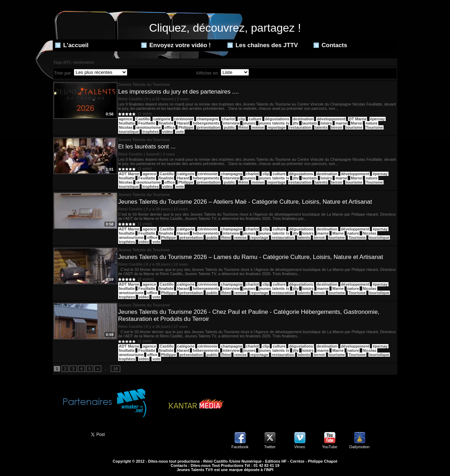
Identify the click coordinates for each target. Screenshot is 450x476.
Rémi (243, 127)
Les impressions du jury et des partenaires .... (178, 92)
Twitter (270, 447)
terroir (337, 127)
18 (115, 369)
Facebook (240, 447)
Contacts (330, 45)
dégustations (277, 119)
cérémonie (184, 119)
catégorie (162, 119)
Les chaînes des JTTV (263, 45)
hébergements (206, 123)
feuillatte (127, 123)
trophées (150, 132)
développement (331, 119)
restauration (300, 127)
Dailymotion (359, 447)
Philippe (186, 127)
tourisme (354, 127)
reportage (277, 127)
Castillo (143, 119)
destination (303, 119)
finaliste (166, 123)
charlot (228, 119)
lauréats (310, 123)
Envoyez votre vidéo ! (176, 45)
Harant (183, 123)
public (229, 127)
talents (321, 127)
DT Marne (358, 119)
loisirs (326, 123)
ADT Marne (129, 174)
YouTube (330, 447)
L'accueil (72, 45)
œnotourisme (148, 127)
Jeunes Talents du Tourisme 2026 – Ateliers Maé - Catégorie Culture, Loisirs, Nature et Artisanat (245, 202)
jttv (296, 123)
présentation (208, 127)
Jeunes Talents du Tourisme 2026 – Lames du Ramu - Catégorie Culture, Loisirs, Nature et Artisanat (250, 257)
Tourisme (375, 127)
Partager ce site (69, 434)
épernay (378, 119)
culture (255, 119)
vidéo (168, 132)
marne (341, 123)
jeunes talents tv (274, 123)
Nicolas (126, 127)
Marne (356, 123)
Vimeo (300, 447)
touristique (129, 132)
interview (231, 123)
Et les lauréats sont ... (147, 147)
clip (242, 119)
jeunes (249, 123)
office (170, 127)
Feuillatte (147, 123)
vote (180, 132)
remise (258, 127)
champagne (208, 119)
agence (126, 119)
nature (372, 123)
